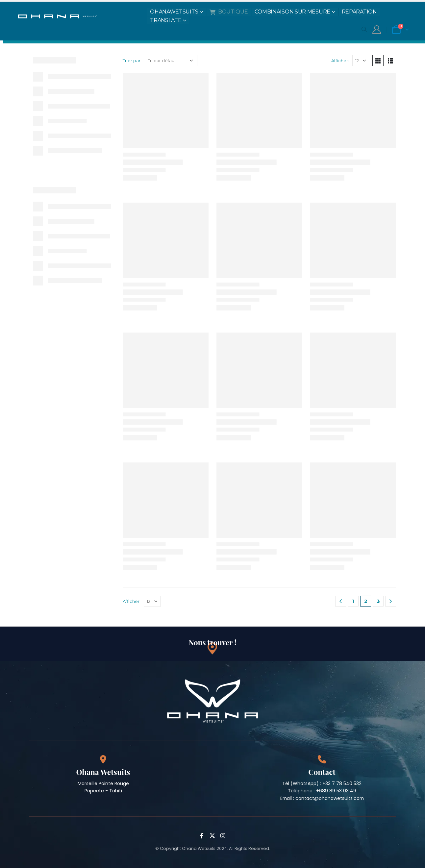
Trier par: (132, 61)
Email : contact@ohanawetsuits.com (322, 798)
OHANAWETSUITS (174, 12)
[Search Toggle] (364, 29)
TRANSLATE (166, 20)
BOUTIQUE (229, 12)
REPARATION (359, 12)
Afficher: (340, 61)
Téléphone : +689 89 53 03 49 (322, 791)
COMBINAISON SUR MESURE (292, 12)
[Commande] (171, 61)
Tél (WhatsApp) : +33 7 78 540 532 (322, 783)
